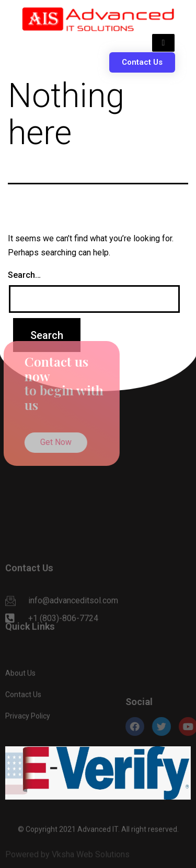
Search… (24, 275)
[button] (142, 62)
